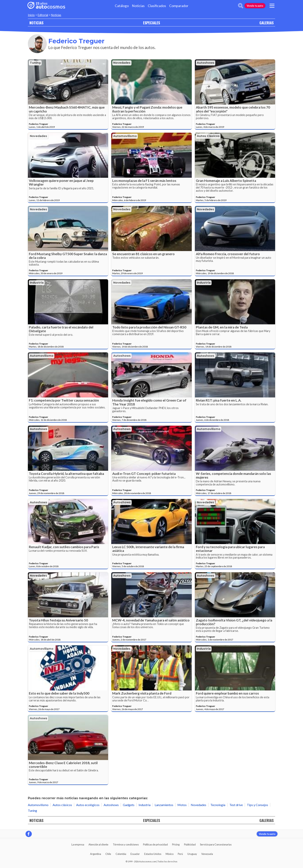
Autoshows (206, 63)
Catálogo (122, 6)
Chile (108, 854)
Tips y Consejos (257, 805)
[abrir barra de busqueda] (241, 6)
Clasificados (157, 6)
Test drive (236, 805)
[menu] (272, 6)
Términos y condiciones (126, 844)
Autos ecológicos (88, 805)
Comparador (179, 6)
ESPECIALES (151, 23)
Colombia (121, 854)
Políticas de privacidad (155, 844)
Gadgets (129, 805)
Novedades (122, 63)
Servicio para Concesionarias (216, 844)
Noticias (138, 6)
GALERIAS (266, 23)
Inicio (31, 15)
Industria (37, 283)
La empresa (78, 844)
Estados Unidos (153, 854)
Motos (182, 805)
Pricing (176, 844)
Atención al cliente (98, 844)
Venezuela (207, 854)
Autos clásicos (208, 136)
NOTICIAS (36, 23)
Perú (180, 854)
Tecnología (218, 805)
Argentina (96, 854)
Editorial (43, 15)
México (170, 854)
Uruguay (192, 854)
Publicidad (190, 844)
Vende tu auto (255, 6)
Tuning (35, 63)
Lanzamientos (164, 805)
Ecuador (135, 854)
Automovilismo (125, 136)
